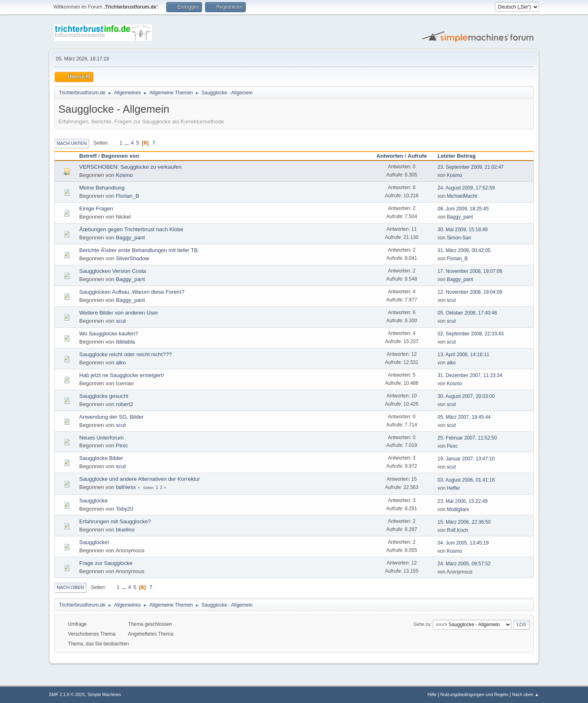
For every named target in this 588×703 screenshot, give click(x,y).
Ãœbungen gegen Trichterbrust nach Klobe (131, 229)
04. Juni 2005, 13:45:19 (463, 543)
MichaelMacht (462, 196)
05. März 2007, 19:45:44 (464, 417)
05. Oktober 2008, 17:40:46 (468, 313)
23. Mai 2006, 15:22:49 (463, 501)
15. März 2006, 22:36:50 (464, 522)
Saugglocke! (94, 542)
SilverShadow (133, 258)
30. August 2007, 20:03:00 (466, 396)
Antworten (390, 156)
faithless (126, 487)
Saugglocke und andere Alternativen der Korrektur (140, 479)
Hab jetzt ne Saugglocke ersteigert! (121, 375)
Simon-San (459, 238)
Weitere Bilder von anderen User (119, 313)
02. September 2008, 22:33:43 (471, 334)
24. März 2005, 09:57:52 (464, 564)
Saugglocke (94, 501)
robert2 (125, 404)
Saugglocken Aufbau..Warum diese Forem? (132, 292)
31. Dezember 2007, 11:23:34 (470, 375)
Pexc (122, 445)
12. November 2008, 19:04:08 (470, 292)
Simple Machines (104, 694)
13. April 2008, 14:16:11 (464, 355)
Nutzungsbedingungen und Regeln (474, 694)
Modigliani (458, 509)
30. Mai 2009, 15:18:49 (463, 230)
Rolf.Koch (457, 530)
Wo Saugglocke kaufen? (109, 334)
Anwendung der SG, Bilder (111, 417)
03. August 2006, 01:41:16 (466, 480)
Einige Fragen (96, 209)
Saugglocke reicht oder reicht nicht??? (126, 354)
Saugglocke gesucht (104, 396)
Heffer (453, 488)
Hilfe (432, 694)
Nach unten (72, 143)
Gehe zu (422, 624)
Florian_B (128, 196)
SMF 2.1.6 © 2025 (67, 694)
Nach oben (70, 587)
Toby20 (124, 509)
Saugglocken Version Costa (113, 271)
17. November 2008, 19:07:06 (470, 271)
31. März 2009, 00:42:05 (464, 250)
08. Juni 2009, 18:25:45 (463, 209)
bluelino (125, 530)
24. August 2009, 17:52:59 (466, 188)
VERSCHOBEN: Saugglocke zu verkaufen (130, 167)
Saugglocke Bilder (101, 458)
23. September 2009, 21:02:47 (471, 167)
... (128, 143)
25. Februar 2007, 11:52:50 (467, 438)
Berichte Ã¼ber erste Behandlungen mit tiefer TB (138, 250)
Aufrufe (417, 156)
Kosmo (124, 175)
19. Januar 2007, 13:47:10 (466, 459)
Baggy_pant (460, 217)
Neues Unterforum (101, 438)
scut (451, 300)
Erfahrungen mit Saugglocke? (115, 521)
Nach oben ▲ (526, 694)
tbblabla (126, 342)
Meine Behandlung (102, 188)
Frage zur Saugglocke (106, 563)
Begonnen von (120, 156)
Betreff (88, 156)
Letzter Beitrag (460, 156)
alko (121, 363)
